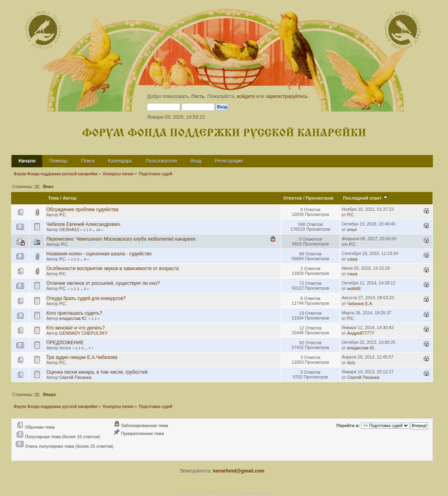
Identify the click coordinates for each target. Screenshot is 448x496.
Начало (27, 161)
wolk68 (354, 288)
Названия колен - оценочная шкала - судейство (99, 254)
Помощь (59, 161)
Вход (196, 161)
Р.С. (63, 215)
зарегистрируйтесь (287, 96)
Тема (54, 198)
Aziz (351, 363)
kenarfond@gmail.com (239, 471)
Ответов (292, 198)
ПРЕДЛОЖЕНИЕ (65, 343)
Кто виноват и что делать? (75, 328)
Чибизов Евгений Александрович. (84, 224)
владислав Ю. (73, 318)
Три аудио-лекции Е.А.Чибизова (82, 357)
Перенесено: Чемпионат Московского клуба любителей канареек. (121, 239)
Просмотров (320, 198)
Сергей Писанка (75, 377)
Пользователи (161, 161)
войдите (246, 96)
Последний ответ (366, 198)
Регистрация (229, 161)
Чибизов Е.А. (360, 304)
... (94, 230)
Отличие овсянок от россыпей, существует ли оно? (103, 283)
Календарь (120, 161)
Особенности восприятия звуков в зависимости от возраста (112, 269)
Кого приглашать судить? (74, 313)
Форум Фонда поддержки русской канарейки (224, 133)
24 (98, 230)
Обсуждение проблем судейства (82, 210)
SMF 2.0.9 (189, 493)
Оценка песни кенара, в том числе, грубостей (97, 372)
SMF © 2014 (218, 493)
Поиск (88, 161)
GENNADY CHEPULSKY (84, 333)
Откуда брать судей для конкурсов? (86, 298)
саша (352, 259)
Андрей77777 (361, 333)
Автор (69, 198)
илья (352, 229)
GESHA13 (69, 229)
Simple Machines (254, 493)
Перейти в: (348, 425)
